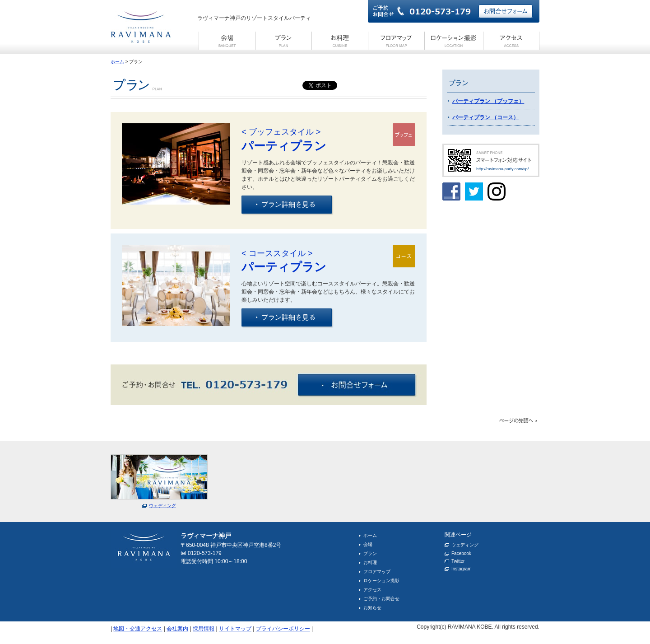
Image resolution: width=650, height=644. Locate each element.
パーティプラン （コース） (485, 117)
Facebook (461, 553)
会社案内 (177, 629)
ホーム (117, 62)
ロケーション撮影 (381, 581)
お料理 (370, 562)
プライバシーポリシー (283, 629)
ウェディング (465, 545)
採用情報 (204, 629)
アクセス (372, 590)
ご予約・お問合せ (381, 599)
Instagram (461, 569)
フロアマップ (377, 572)
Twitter (458, 561)
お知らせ (372, 608)
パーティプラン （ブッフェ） (488, 101)
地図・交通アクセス (138, 629)
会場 (368, 544)
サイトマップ (235, 629)
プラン (370, 553)
